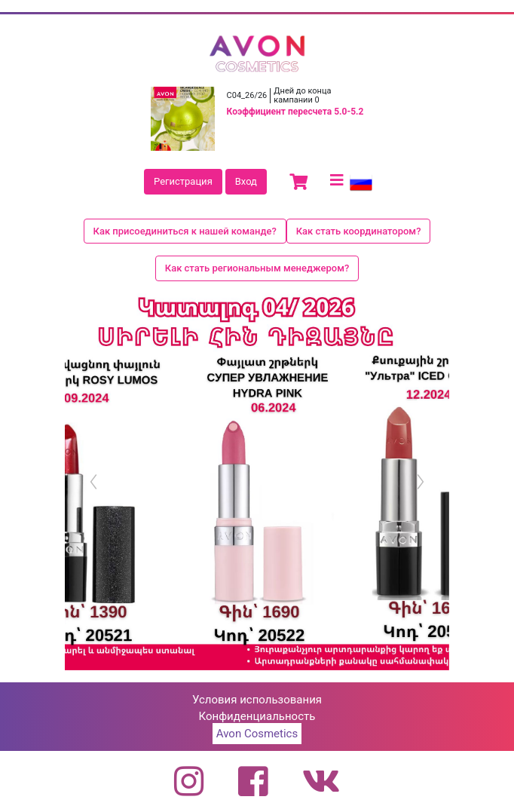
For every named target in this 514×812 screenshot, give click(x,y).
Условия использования (257, 700)
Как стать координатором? (359, 231)
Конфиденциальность (257, 716)
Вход (246, 181)
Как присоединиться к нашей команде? (185, 231)
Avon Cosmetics (257, 734)
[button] (94, 482)
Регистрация (183, 181)
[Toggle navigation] (337, 180)
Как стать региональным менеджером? (257, 268)
